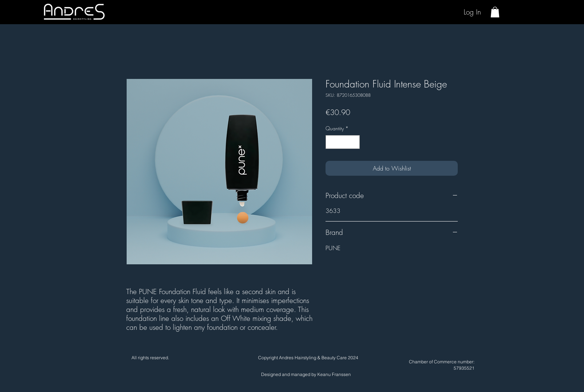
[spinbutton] (343, 142)
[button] (495, 12)
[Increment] (354, 142)
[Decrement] (331, 142)
